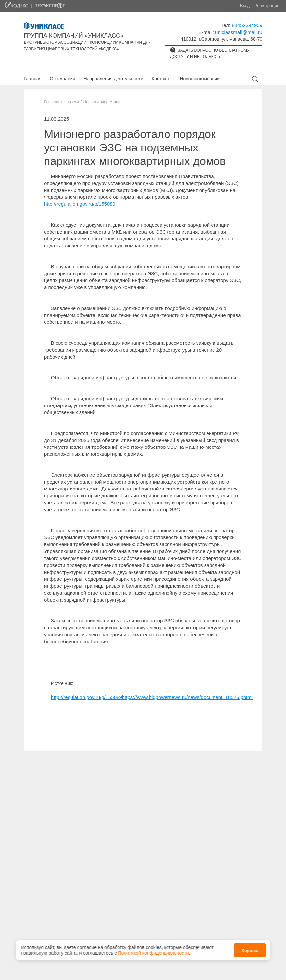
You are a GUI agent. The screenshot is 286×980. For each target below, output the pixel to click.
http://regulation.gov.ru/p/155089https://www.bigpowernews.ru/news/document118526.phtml (152, 697)
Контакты (162, 79)
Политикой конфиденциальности (153, 953)
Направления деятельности (114, 79)
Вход (245, 5)
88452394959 (247, 25)
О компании (62, 79)
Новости (71, 102)
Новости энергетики (102, 102)
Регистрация (267, 5)
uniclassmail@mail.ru (239, 32)
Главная (33, 79)
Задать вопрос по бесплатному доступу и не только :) (210, 53)
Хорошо (250, 950)
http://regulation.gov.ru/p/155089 (80, 204)
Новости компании (200, 79)
